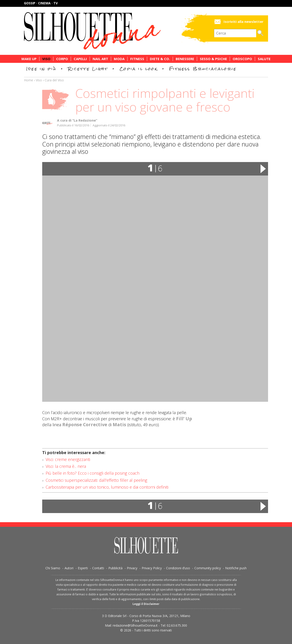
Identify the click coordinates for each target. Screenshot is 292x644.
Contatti (98, 568)
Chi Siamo (53, 568)
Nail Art (100, 59)
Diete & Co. (160, 59)
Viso (46, 59)
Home (29, 80)
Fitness (137, 59)
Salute (264, 59)
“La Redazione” (85, 120)
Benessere (185, 59)
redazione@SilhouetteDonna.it (135, 625)
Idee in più (41, 69)
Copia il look (139, 69)
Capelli (80, 59)
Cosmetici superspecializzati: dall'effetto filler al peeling (96, 480)
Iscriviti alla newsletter (244, 22)
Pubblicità (115, 568)
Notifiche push (236, 568)
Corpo (62, 59)
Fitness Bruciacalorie (203, 69)
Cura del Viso (54, 80)
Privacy (132, 568)
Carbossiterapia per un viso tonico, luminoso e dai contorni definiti (107, 487)
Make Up (29, 59)
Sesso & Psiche (213, 59)
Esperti (83, 568)
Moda (119, 59)
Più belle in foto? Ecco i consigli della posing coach (93, 473)
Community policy (208, 568)
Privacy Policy (152, 568)
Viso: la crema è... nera (66, 466)
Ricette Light (88, 69)
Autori (69, 568)
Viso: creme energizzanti (68, 459)
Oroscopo (242, 59)
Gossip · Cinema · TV (41, 3)
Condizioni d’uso (178, 568)
